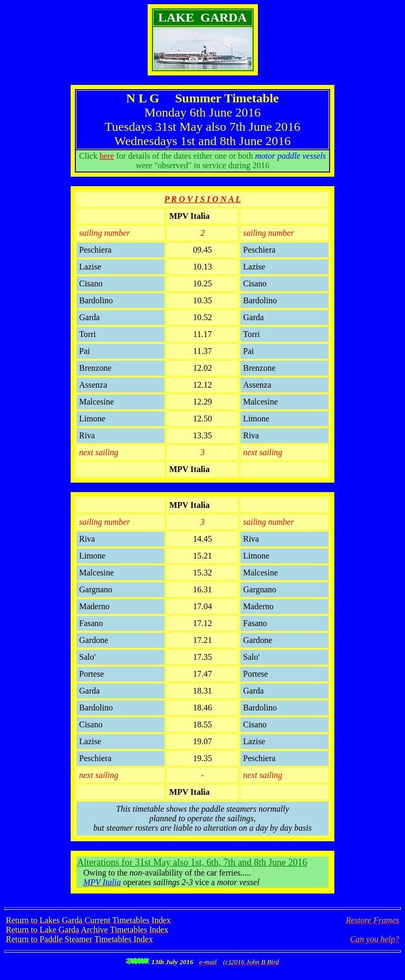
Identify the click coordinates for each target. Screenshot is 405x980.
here (107, 156)
